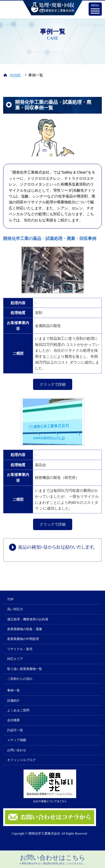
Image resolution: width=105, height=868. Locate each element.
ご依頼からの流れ (20, 679)
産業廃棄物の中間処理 (23, 639)
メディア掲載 (17, 740)
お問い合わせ (17, 750)
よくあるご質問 (18, 710)
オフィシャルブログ (21, 760)
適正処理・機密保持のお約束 (28, 619)
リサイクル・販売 (20, 649)
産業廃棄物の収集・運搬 (25, 629)
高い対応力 (15, 609)
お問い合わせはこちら (53, 860)
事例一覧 (13, 690)
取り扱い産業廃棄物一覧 (25, 669)
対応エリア (15, 659)
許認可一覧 (15, 730)
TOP (10, 599)
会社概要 (13, 720)
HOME (15, 75)
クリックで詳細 (53, 384)
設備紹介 (13, 701)
